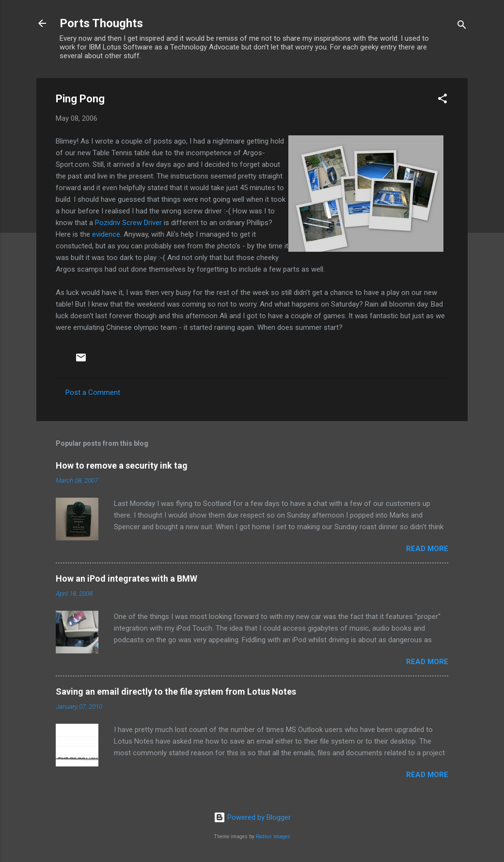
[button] (442, 100)
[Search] (462, 26)
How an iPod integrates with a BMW (126, 578)
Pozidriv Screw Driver (128, 223)
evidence (106, 234)
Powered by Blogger (252, 817)
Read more (427, 549)
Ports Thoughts (101, 23)
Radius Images (273, 837)
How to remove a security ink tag (122, 465)
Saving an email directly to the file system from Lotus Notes (176, 691)
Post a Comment (93, 392)
